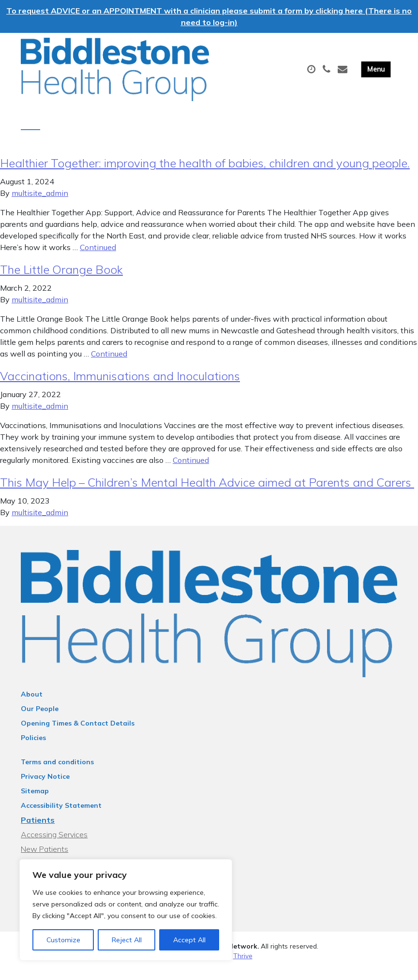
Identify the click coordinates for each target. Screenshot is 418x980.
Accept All (189, 940)
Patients (38, 830)
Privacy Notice (45, 786)
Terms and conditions (57, 772)
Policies (33, 747)
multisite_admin (40, 203)
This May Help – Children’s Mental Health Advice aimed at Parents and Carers (207, 492)
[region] (126, 910)
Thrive (243, 965)
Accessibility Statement (61, 815)
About (32, 704)
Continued (98, 257)
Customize (63, 940)
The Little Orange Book (61, 279)
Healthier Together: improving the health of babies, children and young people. (205, 173)
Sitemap (35, 801)
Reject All (127, 940)
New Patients (45, 859)
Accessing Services (54, 844)
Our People (40, 718)
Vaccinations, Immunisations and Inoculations (120, 386)
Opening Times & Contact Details (78, 733)
